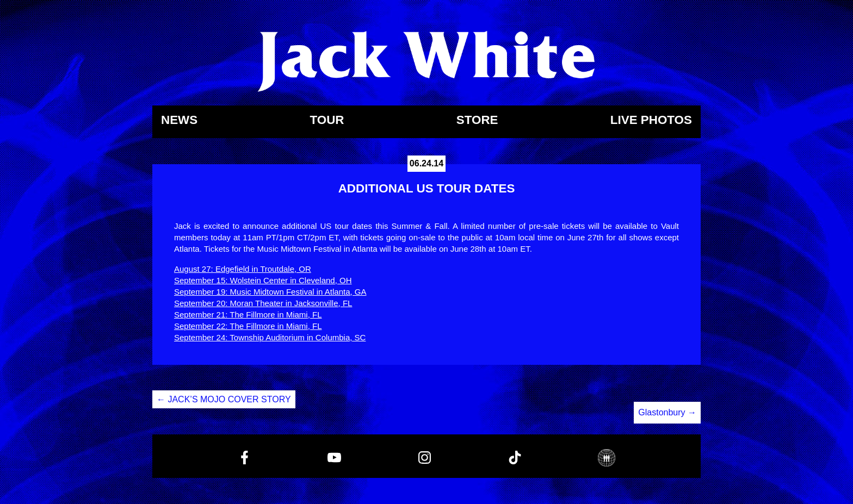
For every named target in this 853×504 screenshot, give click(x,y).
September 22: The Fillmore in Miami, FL (248, 326)
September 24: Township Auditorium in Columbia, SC (270, 337)
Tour (327, 120)
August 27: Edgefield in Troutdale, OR (243, 269)
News (179, 120)
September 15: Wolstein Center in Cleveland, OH (263, 280)
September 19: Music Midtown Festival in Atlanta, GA (270, 292)
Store (477, 120)
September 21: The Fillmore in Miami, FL (248, 315)
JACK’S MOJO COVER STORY (224, 399)
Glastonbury (667, 412)
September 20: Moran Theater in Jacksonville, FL (263, 303)
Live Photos (651, 120)
